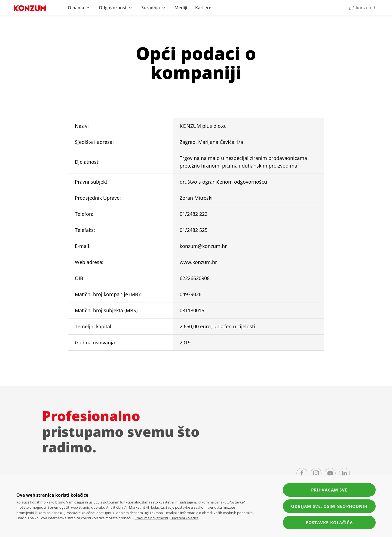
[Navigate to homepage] (30, 8)
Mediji (181, 8)
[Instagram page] (316, 473)
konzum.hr (363, 8)
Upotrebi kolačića (184, 518)
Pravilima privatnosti (151, 518)
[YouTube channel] (330, 473)
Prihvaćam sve (329, 490)
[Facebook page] (302, 473)
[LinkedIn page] (344, 473)
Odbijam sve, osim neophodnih (329, 506)
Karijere (203, 8)
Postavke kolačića (329, 523)
